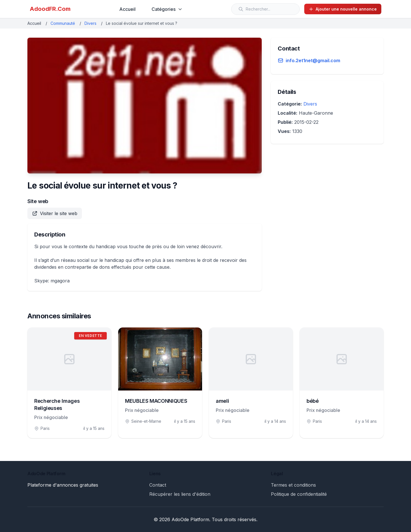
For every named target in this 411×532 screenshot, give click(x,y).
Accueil (127, 9)
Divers (90, 23)
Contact (158, 485)
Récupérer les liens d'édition (180, 494)
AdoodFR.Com (50, 9)
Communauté (63, 23)
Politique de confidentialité (299, 494)
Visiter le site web (55, 213)
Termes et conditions (293, 485)
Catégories (167, 9)
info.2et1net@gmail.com (313, 60)
